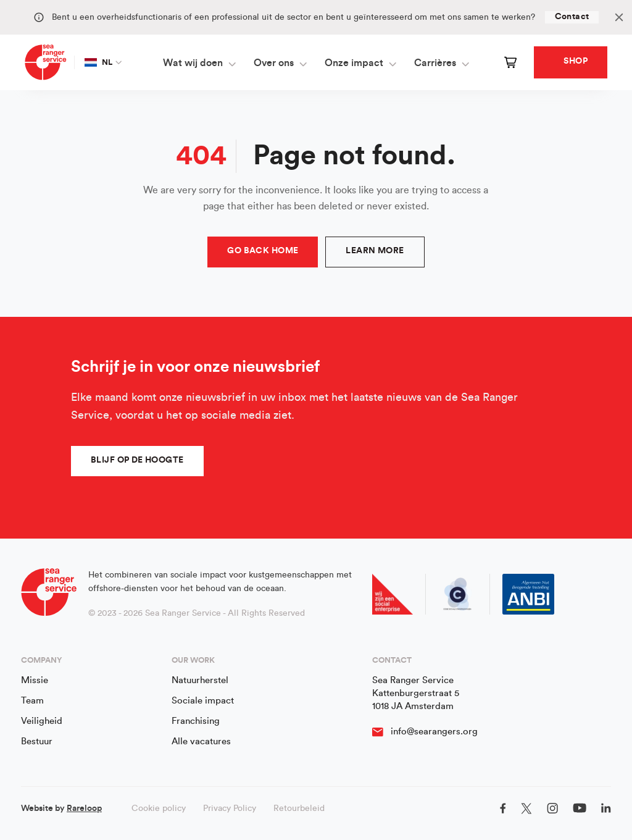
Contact (572, 17)
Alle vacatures (201, 741)
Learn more (375, 251)
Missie (35, 680)
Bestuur (37, 741)
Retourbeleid (299, 808)
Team (32, 701)
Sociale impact (203, 701)
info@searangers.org (434, 732)
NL (99, 62)
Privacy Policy (230, 808)
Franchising (196, 721)
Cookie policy (159, 808)
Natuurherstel (200, 680)
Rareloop (84, 808)
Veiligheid (42, 721)
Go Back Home (263, 251)
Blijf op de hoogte (137, 460)
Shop (576, 61)
